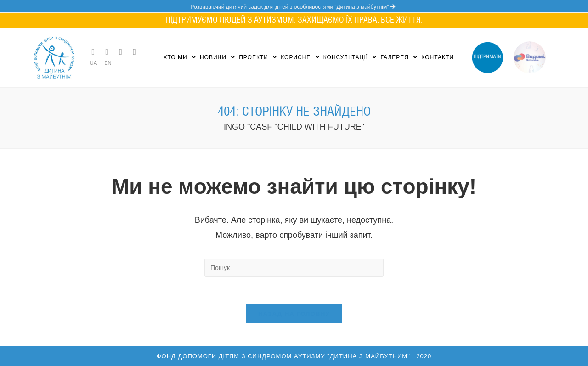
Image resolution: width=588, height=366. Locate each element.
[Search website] (458, 57)
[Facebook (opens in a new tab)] (107, 52)
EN (108, 63)
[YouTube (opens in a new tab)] (135, 52)
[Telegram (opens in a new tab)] (93, 52)
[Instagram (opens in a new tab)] (121, 52)
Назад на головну (294, 314)
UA (93, 63)
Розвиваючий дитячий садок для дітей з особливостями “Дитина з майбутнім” (294, 7)
